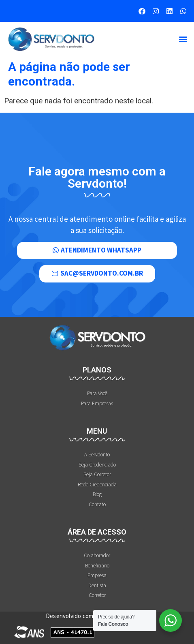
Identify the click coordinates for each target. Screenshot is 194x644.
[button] (183, 39)
